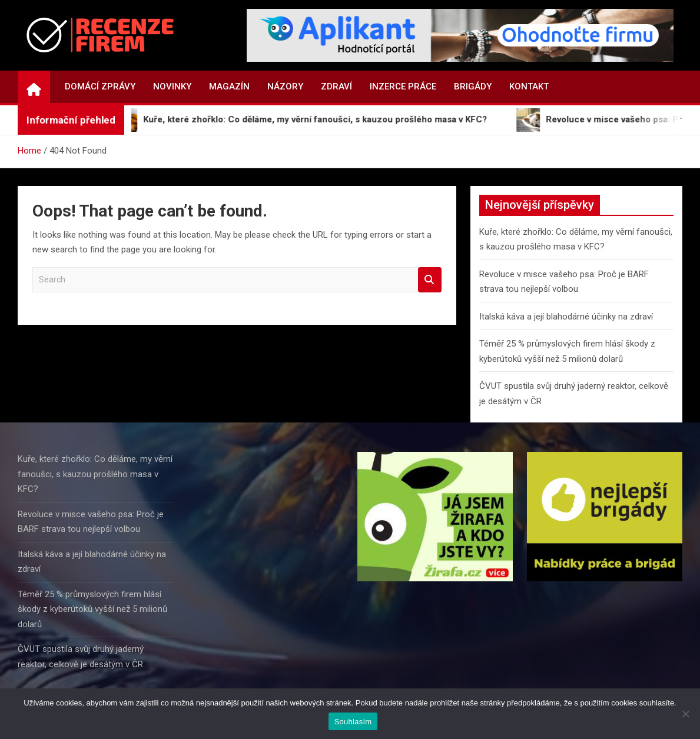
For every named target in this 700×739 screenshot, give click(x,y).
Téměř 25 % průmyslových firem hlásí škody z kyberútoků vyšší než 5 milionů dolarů (92, 609)
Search (430, 280)
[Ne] (685, 714)
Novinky (172, 86)
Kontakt (529, 86)
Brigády (473, 86)
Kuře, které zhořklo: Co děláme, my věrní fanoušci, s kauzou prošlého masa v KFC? (95, 474)
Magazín (229, 86)
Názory (285, 86)
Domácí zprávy (100, 86)
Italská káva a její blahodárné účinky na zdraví (566, 317)
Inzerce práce (403, 86)
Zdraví (336, 86)
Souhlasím (353, 722)
